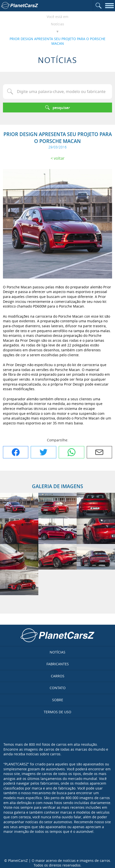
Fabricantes (58, 664)
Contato (58, 688)
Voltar (59, 158)
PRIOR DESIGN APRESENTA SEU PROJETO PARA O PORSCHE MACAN (57, 41)
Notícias (57, 24)
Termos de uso (57, 712)
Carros (58, 676)
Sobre (58, 700)
